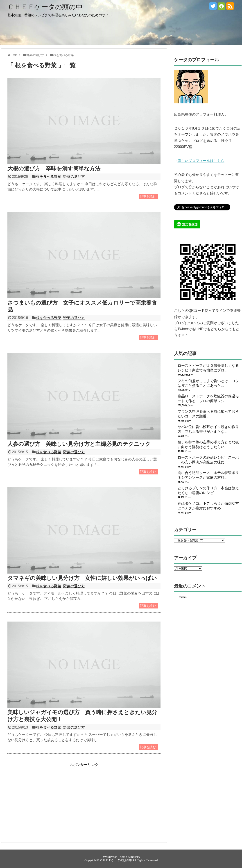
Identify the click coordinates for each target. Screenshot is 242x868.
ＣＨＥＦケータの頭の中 (45, 7)
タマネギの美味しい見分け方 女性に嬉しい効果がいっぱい (82, 578)
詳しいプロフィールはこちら (201, 161)
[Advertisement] (45, 799)
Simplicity (134, 857)
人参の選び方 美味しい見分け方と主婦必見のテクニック (79, 444)
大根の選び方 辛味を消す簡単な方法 (54, 168)
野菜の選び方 (74, 177)
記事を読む (148, 196)
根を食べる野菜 (49, 177)
